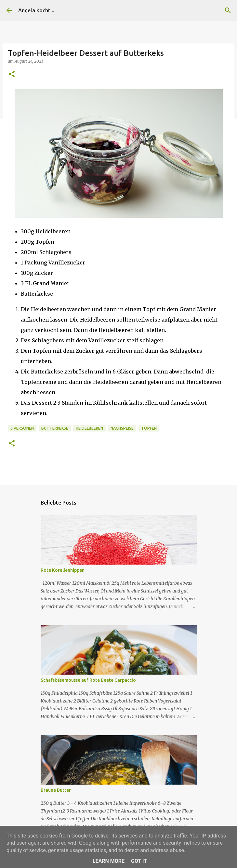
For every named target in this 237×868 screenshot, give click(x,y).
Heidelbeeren (89, 428)
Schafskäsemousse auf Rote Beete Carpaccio (88, 680)
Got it (139, 861)
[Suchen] (228, 10)
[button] (12, 74)
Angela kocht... (36, 10)
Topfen (149, 428)
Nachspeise (122, 428)
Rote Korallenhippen (63, 570)
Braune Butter (56, 790)
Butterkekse (55, 428)
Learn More (109, 861)
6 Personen (22, 428)
